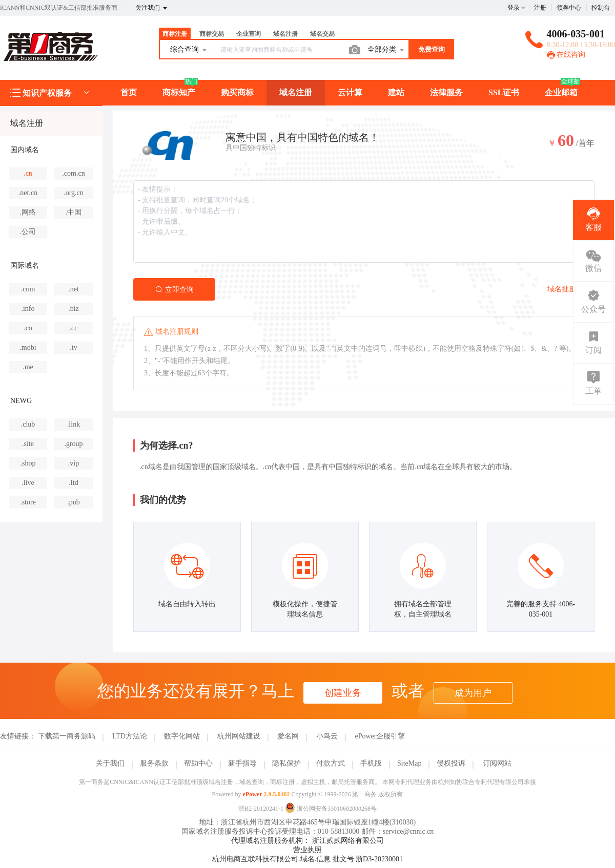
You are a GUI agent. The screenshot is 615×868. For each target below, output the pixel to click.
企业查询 (249, 34)
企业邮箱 (561, 92)
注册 (540, 8)
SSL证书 (504, 92)
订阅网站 (497, 763)
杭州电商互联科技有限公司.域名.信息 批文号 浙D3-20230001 (307, 859)
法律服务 (446, 92)
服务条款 (154, 763)
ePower (253, 794)
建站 (396, 92)
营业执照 (307, 850)
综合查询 (189, 50)
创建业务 (343, 693)
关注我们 (152, 8)
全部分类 (386, 50)
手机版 (371, 763)
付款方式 (331, 763)
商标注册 (175, 34)
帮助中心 (198, 763)
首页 (129, 92)
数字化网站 (182, 736)
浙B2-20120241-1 (261, 809)
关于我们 (110, 763)
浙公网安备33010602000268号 (331, 809)
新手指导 (242, 763)
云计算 (350, 92)
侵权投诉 (451, 763)
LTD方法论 (130, 736)
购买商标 (237, 92)
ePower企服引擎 (380, 736)
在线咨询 (566, 55)
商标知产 (179, 92)
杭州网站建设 (239, 736)
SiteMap (409, 763)
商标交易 (212, 34)
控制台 (601, 8)
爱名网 (288, 736)
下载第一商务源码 (67, 736)
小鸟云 (327, 736)
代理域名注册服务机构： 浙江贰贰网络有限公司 (307, 841)
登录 (514, 8)
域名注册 (285, 34)
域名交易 (322, 34)
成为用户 (473, 693)
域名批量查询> (571, 289)
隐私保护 (286, 763)
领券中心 (569, 8)
